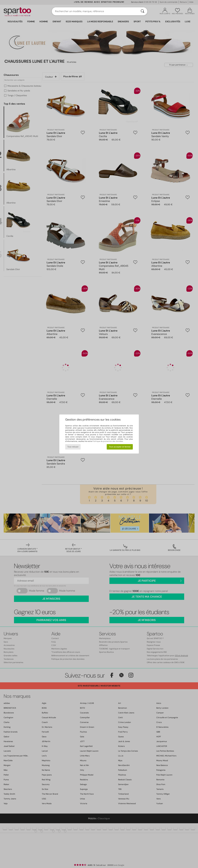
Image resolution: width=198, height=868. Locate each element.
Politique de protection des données (108, 441)
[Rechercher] (142, 11)
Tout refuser (73, 447)
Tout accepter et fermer (120, 447)
